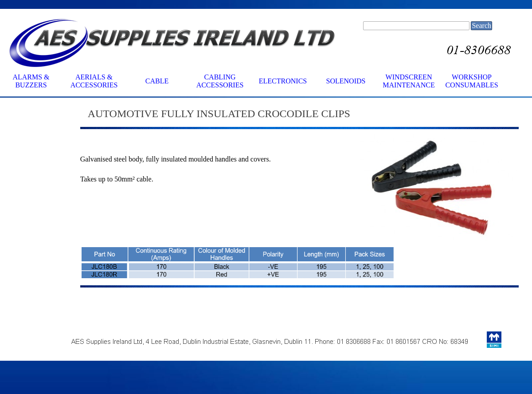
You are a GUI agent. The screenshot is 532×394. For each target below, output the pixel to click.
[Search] (416, 26)
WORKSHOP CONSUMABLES (471, 81)
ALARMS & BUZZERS (31, 81)
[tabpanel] (303, 114)
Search (481, 26)
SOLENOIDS (346, 81)
